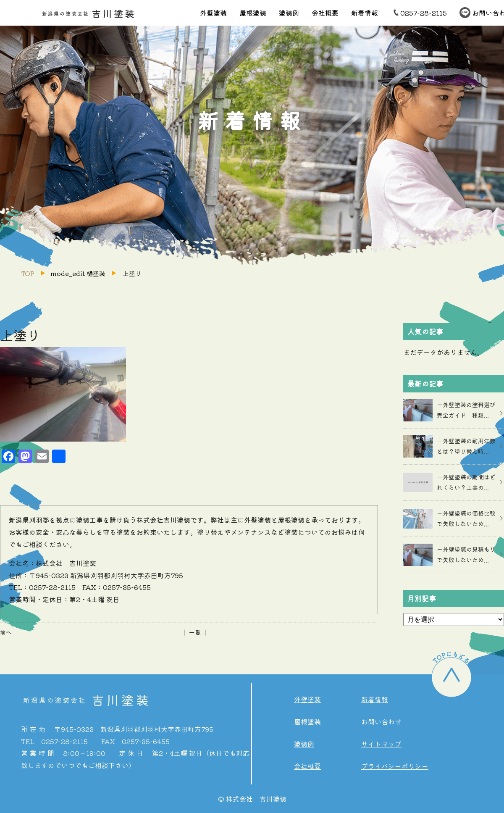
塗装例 (289, 13)
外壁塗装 (213, 13)
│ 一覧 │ (195, 632)
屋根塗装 (253, 13)
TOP (28, 273)
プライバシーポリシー (395, 766)
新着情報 (365, 13)
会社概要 (325, 13)
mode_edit (78, 273)
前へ (6, 632)
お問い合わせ (381, 721)
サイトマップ (381, 744)
